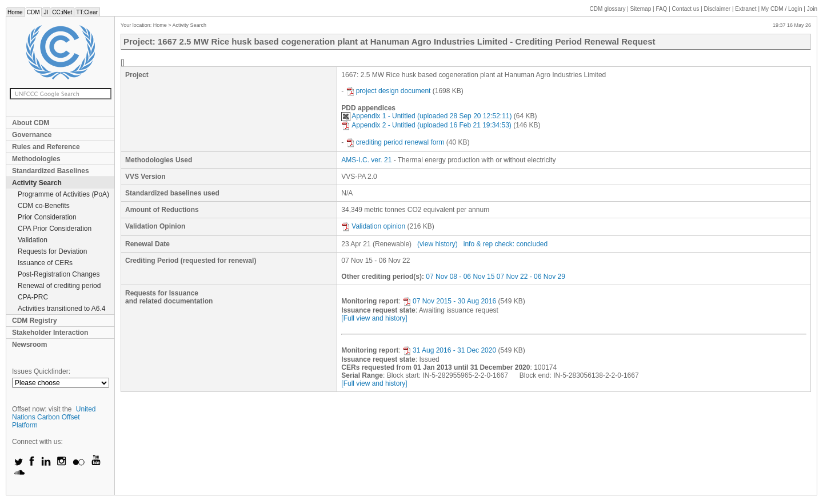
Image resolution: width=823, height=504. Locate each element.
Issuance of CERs (45, 263)
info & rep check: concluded (506, 244)
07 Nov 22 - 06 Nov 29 (531, 277)
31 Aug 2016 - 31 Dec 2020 (449, 350)
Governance (32, 135)
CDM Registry (35, 321)
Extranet (746, 9)
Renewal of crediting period (59, 286)
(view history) (438, 244)
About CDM (31, 123)
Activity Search (37, 183)
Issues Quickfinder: (41, 371)
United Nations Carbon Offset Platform (54, 417)
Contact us (686, 9)
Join (812, 9)
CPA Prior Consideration (55, 229)
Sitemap (641, 9)
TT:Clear (87, 12)
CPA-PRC (33, 297)
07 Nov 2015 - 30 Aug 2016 (449, 301)
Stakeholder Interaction (50, 333)
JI (46, 12)
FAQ (661, 9)
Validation (33, 240)
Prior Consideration (47, 217)
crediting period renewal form (395, 142)
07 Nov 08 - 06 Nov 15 (460, 277)
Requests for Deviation (52, 251)
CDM (33, 12)
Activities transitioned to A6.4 (61, 309)
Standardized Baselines (51, 171)
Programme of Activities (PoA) (63, 194)
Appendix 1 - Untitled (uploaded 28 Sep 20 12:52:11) (426, 116)
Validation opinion (373, 226)
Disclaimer (718, 9)
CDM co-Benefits (44, 206)
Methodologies (36, 159)
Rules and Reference (46, 147)
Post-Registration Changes (59, 274)
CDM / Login (782, 9)
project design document (388, 91)
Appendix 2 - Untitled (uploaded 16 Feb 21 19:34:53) (426, 125)
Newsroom (29, 345)
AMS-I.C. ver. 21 (366, 160)
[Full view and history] (374, 318)
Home (15, 12)
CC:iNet (62, 12)
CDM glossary (608, 9)
